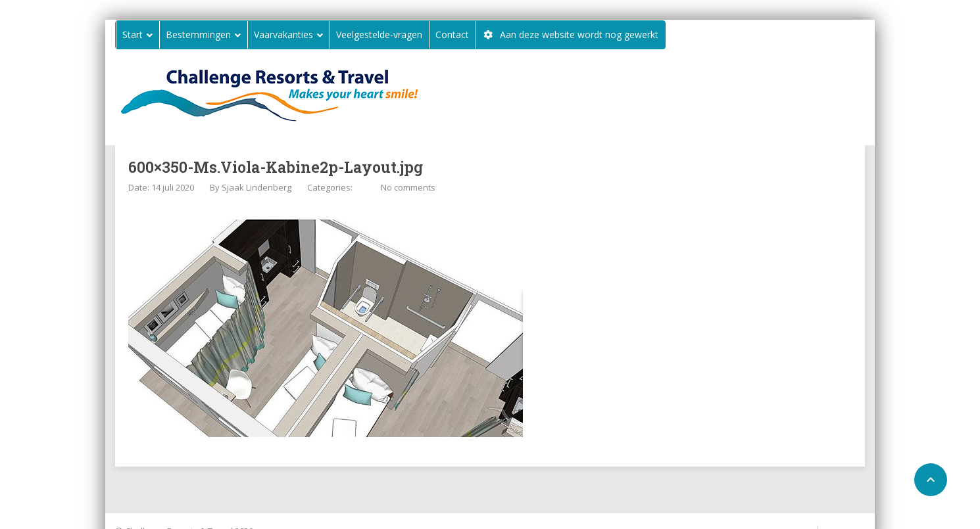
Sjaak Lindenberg (257, 187)
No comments (408, 187)
